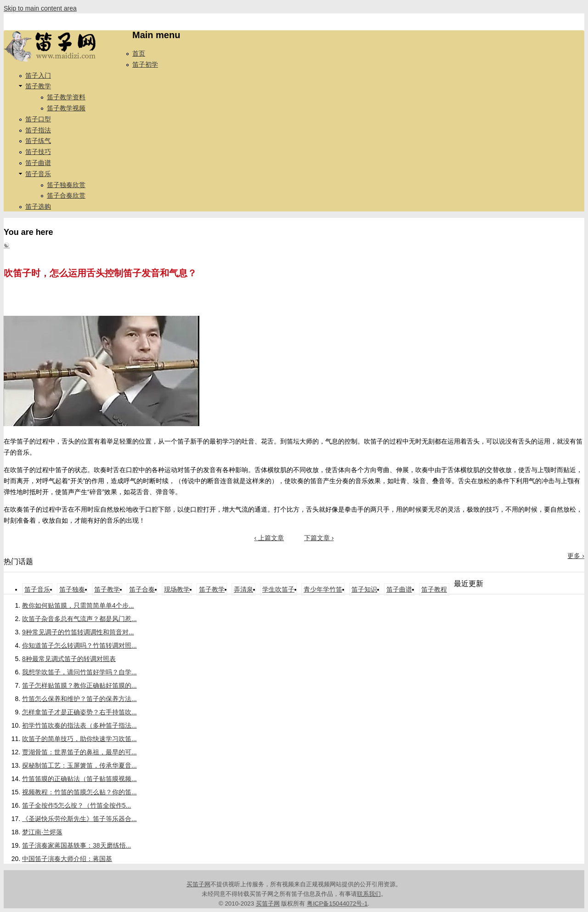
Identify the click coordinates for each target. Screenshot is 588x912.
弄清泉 (243, 589)
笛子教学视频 (66, 108)
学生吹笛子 (278, 589)
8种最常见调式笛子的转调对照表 (69, 659)
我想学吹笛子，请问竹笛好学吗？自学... (79, 672)
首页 (139, 53)
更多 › (576, 556)
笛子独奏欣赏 (66, 185)
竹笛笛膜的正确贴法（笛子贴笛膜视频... (79, 779)
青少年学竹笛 (323, 589)
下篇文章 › (319, 538)
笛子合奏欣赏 (66, 195)
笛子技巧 (38, 152)
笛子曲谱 (38, 163)
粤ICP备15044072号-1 (337, 903)
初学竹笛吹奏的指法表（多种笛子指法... (79, 725)
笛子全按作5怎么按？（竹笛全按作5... (76, 805)
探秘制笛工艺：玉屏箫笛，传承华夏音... (79, 765)
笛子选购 (38, 206)
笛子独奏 (72, 589)
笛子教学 (38, 86)
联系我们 (369, 894)
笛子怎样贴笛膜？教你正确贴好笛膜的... (79, 685)
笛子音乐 (38, 174)
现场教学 (177, 589)
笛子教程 (434, 589)
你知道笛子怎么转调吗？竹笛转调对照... (79, 645)
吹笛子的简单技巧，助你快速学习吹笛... (79, 739)
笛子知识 (364, 589)
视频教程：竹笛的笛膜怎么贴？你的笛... (79, 792)
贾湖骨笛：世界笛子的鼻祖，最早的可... (79, 752)
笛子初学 (145, 64)
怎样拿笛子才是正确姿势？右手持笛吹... (79, 712)
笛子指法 (38, 130)
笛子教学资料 (66, 97)
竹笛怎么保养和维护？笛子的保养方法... (79, 699)
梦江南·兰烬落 (42, 832)
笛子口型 (38, 119)
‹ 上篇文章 (269, 538)
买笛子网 (198, 884)
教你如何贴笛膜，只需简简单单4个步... (78, 605)
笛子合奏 (142, 589)
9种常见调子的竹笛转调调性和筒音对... (78, 632)
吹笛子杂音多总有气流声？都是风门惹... (79, 619)
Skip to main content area (40, 8)
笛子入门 (38, 75)
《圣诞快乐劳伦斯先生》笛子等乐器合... (79, 819)
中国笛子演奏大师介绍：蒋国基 (67, 859)
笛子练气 (38, 141)
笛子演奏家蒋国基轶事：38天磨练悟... (76, 845)
